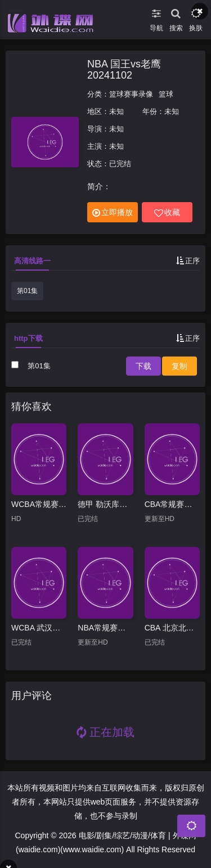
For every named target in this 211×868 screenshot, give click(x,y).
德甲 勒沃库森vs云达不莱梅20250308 (105, 504)
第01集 (27, 291)
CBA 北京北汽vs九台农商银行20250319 (172, 628)
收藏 (167, 213)
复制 (179, 366)
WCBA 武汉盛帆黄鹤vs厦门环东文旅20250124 (39, 628)
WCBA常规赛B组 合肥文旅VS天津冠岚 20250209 (39, 504)
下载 (143, 366)
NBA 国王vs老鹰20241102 (124, 70)
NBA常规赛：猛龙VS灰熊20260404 (105, 628)
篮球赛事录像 (131, 94)
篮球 (166, 94)
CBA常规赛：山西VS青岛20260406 (172, 504)
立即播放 (113, 213)
